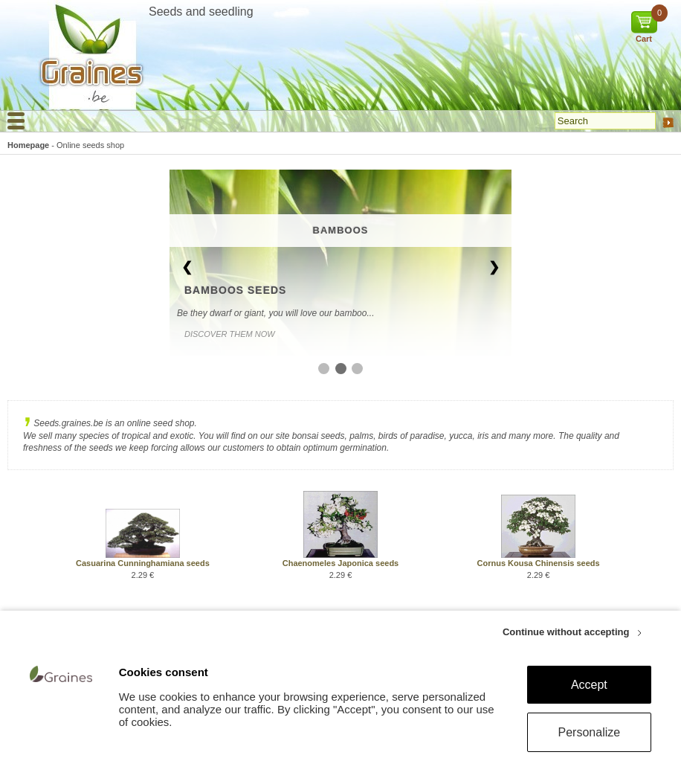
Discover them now (230, 334)
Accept (589, 685)
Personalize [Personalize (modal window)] (590, 732)
